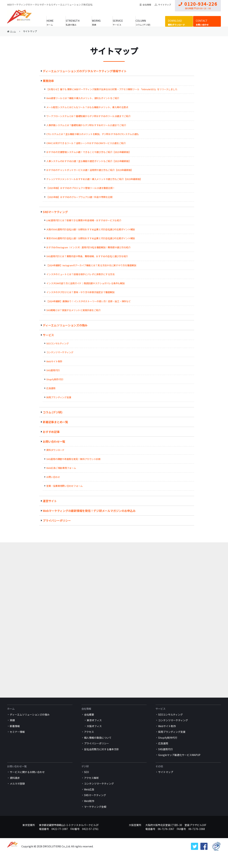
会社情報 (145, 5)
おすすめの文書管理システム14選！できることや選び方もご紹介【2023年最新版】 (89, 152)
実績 (96, 22)
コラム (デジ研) (147, 22)
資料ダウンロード (177, 22)
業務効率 (48, 81)
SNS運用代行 (53, 370)
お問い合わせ (203, 22)
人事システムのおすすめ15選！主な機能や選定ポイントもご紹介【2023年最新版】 (89, 161)
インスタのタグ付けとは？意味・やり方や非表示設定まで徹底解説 (81, 292)
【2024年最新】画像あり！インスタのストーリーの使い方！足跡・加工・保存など (89, 301)
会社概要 (89, 726)
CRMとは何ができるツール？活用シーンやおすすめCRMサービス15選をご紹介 (87, 143)
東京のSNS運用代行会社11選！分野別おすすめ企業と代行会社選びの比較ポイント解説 (91, 238)
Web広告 (89, 801)
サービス (120, 22)
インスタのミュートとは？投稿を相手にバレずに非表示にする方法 (81, 274)
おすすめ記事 (51, 432)
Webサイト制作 (55, 361)
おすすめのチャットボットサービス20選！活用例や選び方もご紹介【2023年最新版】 (91, 170)
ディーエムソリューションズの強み (65, 325)
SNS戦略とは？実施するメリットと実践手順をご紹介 (74, 310)
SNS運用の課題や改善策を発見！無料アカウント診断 (74, 459)
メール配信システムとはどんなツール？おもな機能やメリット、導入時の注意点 (88, 107)
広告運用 (51, 388)
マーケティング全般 (95, 818)
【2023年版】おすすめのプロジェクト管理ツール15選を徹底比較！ (81, 188)
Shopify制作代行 (55, 379)
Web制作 (89, 813)
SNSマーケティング (55, 212)
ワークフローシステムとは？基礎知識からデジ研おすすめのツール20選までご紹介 (89, 116)
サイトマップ (163, 5)
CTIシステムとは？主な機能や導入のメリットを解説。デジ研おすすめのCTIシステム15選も (94, 134)
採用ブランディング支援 (59, 397)
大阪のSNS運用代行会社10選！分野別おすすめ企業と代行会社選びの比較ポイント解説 (91, 229)
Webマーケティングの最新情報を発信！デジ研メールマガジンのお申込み (90, 511)
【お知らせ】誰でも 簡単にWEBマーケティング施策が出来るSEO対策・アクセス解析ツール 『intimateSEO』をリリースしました (113, 89)
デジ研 (85, 778)
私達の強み (74, 22)
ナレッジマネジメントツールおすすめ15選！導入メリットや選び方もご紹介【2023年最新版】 (95, 179)
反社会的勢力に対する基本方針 (102, 761)
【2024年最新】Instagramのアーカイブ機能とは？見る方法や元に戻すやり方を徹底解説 (92, 265)
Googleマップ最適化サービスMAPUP (179, 766)
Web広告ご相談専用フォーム (61, 468)
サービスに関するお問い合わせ (27, 784)
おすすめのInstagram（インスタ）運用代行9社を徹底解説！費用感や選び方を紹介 (89, 247)
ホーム (52, 22)
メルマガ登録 (17, 795)
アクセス (89, 743)
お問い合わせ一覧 (54, 441)
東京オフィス (94, 732)
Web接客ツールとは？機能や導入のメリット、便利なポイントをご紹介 (83, 98)
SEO (86, 784)
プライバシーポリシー (57, 520)
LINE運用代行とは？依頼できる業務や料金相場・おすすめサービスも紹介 (85, 220)
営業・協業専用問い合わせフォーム (65, 486)
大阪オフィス (94, 738)
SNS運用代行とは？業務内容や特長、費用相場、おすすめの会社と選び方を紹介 (88, 256)
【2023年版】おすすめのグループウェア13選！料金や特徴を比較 (80, 197)
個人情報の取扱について (98, 749)
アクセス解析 (91, 789)
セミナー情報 (17, 743)
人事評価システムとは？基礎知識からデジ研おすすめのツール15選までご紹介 (87, 125)
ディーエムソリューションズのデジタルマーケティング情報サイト (85, 71)
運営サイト (50, 501)
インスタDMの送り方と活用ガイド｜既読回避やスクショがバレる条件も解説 (86, 283)
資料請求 (15, 789)
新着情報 (15, 738)
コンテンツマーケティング (60, 352)
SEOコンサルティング (58, 343)
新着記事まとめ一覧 (56, 422)
